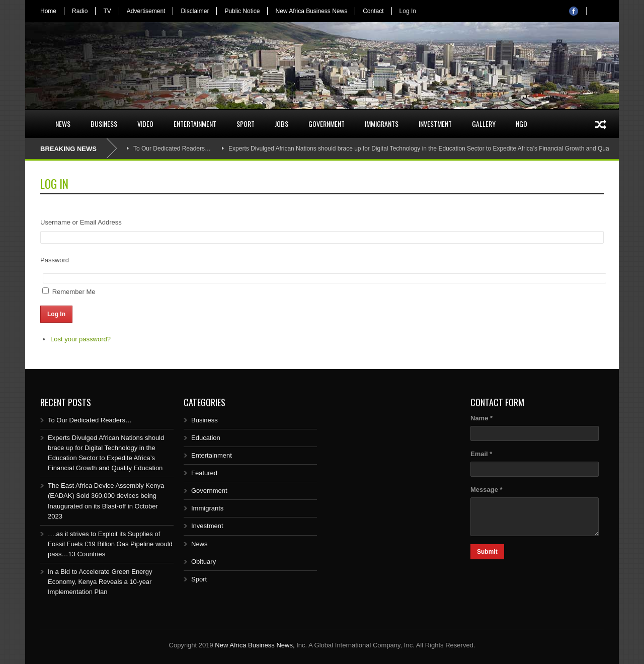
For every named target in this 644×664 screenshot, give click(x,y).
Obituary (204, 562)
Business (104, 124)
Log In (408, 11)
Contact (373, 11)
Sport (246, 124)
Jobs (281, 124)
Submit (487, 552)
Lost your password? (80, 339)
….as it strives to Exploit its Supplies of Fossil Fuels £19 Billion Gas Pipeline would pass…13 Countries (110, 544)
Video (145, 124)
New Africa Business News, (255, 645)
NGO (521, 124)
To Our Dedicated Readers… (172, 149)
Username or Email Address (81, 222)
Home (48, 11)
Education (206, 438)
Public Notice (242, 11)
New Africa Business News (311, 11)
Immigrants (382, 124)
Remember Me (74, 292)
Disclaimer (195, 11)
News (63, 124)
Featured (204, 473)
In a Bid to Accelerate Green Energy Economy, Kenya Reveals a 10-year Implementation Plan (100, 582)
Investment (435, 124)
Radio (80, 11)
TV (107, 11)
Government (327, 124)
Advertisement (146, 11)
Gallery (484, 124)
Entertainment (195, 124)
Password (55, 260)
